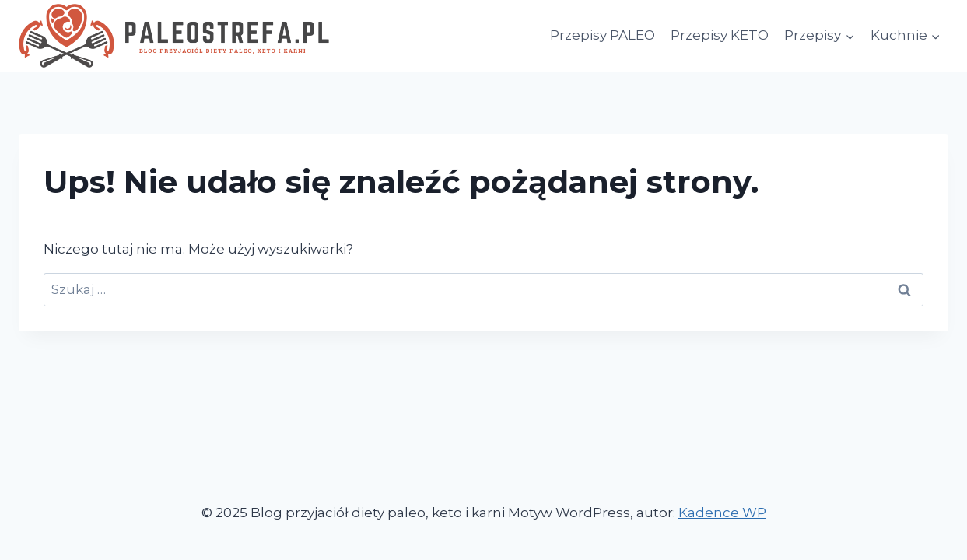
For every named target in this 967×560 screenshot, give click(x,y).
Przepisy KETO (720, 35)
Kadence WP (722, 513)
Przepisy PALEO (603, 35)
